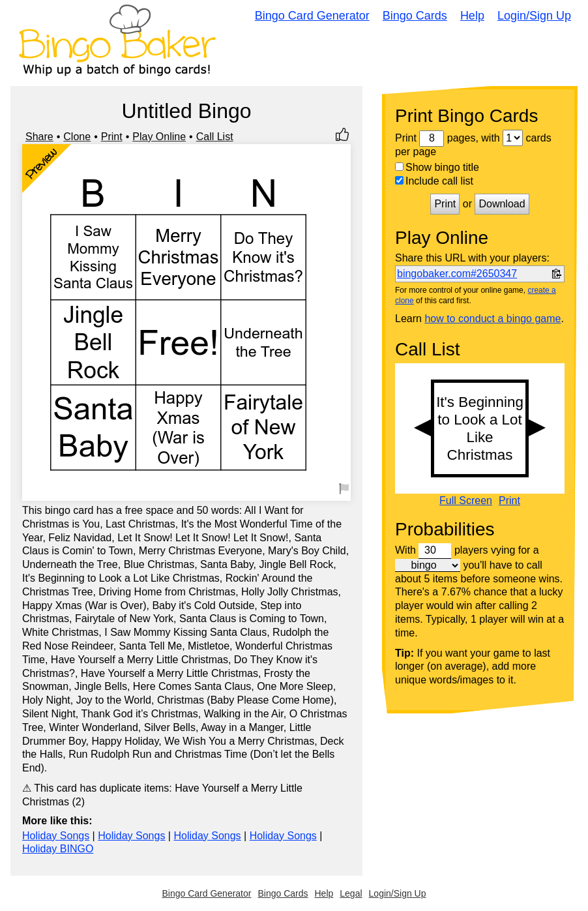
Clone (77, 137)
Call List (215, 137)
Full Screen (466, 501)
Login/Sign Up (534, 16)
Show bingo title (437, 167)
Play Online (159, 137)
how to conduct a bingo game (492, 319)
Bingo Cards (415, 16)
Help (472, 16)
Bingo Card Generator (312, 16)
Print (112, 137)
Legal (351, 893)
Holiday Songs (56, 836)
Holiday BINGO (58, 849)
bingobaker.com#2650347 (457, 274)
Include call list (434, 181)
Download (502, 204)
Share (39, 137)
